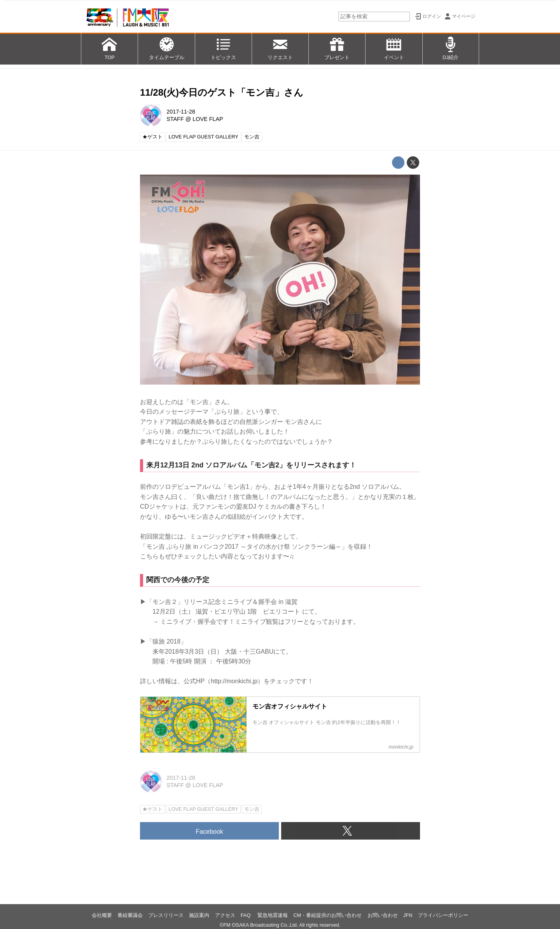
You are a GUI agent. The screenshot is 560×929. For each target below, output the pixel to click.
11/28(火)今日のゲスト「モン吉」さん (222, 92)
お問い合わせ (383, 915)
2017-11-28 (181, 112)
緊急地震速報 (273, 915)
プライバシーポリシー (443, 915)
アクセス (225, 915)
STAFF (175, 119)
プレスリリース (166, 915)
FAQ (246, 915)
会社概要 (102, 915)
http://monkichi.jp (234, 681)
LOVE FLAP (208, 119)
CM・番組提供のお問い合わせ (327, 915)
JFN (408, 915)
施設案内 (199, 915)
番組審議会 (130, 915)
